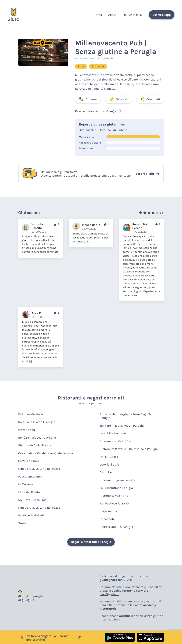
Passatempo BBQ (30, 476)
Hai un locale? (133, 15)
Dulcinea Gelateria (31, 414)
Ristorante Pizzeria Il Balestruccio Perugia (129, 449)
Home (98, 15)
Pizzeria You (27, 430)
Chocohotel (108, 519)
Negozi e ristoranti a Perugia (91, 542)
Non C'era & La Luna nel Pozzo (39, 469)
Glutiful (124, 616)
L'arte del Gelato (29, 492)
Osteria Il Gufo (109, 464)
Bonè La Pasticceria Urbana (37, 438)
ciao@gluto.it (109, 594)
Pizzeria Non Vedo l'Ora (115, 441)
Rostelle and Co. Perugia (116, 527)
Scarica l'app (162, 15)
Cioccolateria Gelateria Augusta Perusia (46, 453)
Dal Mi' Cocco (109, 457)
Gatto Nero (107, 472)
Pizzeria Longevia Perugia (117, 480)
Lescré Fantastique (113, 433)
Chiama (88, 99)
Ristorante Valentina (114, 496)
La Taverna (25, 484)
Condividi (150, 99)
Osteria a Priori (29, 461)
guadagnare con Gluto (115, 580)
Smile (22, 523)
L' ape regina (108, 511)
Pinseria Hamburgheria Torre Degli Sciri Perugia (127, 416)
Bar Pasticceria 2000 (114, 503)
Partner (128, 591)
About (112, 15)
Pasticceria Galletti (31, 515)
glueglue (28, 600)
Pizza (81, 66)
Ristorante (98, 66)
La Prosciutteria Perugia (116, 488)
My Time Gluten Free (32, 500)
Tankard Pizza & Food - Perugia (122, 426)
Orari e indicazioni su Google (98, 111)
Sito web (119, 99)
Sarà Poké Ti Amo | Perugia (37, 422)
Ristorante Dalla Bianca (35, 445)
